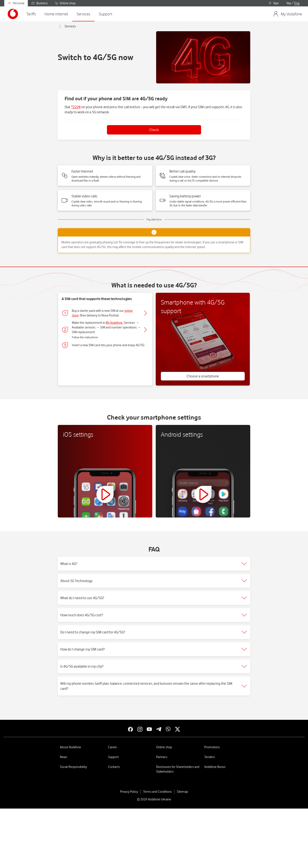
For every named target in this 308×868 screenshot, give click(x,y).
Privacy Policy (129, 792)
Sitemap (182, 792)
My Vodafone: (114, 323)
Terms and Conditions (157, 792)
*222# (76, 107)
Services (67, 26)
